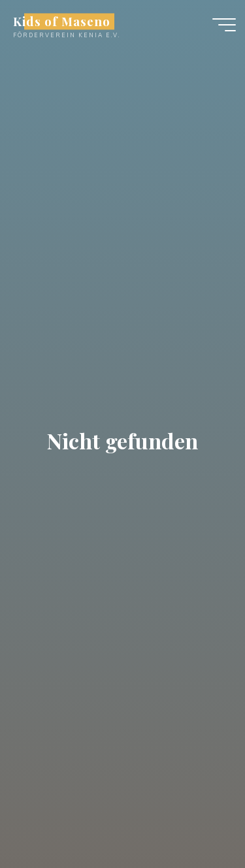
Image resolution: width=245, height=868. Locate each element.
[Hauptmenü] (224, 25)
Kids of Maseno (61, 21)
